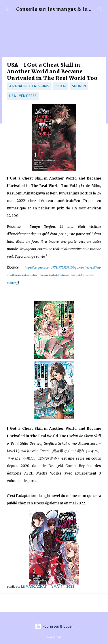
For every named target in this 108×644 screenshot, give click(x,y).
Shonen (79, 86)
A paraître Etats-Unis (29, 86)
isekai (61, 86)
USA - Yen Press (23, 96)
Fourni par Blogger (54, 626)
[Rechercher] (100, 9)
